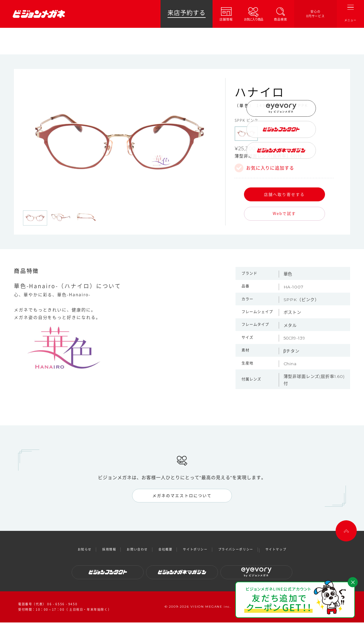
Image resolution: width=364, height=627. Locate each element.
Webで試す (284, 213)
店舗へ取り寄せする (284, 194)
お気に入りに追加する (270, 168)
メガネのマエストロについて (182, 496)
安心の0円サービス (316, 14)
